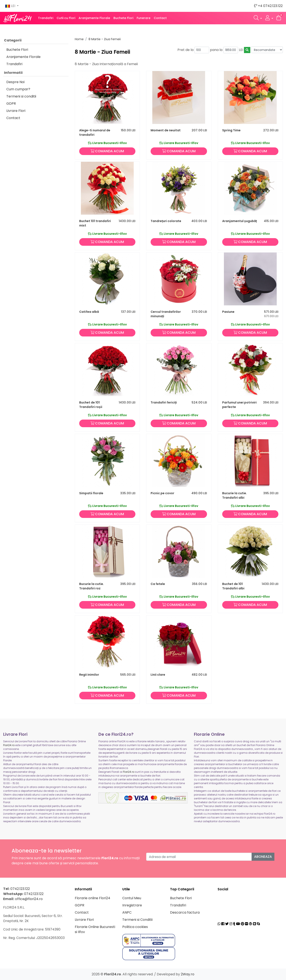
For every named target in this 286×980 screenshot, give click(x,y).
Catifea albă (89, 312)
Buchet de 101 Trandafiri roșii (91, 405)
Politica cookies (135, 927)
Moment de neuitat (166, 130)
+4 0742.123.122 (268, 6)
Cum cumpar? (18, 89)
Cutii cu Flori (66, 18)
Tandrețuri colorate (166, 221)
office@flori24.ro (29, 899)
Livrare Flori (16, 111)
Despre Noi (15, 82)
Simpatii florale (91, 493)
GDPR (11, 104)
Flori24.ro (9, 745)
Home (79, 39)
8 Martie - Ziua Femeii (105, 39)
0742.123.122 (20, 889)
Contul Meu (132, 898)
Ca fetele (158, 584)
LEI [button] (11, 6)
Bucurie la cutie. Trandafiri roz (92, 586)
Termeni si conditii (21, 96)
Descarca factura (185, 912)
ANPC (127, 912)
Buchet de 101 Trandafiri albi (233, 586)
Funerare (144, 18)
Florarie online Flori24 (93, 898)
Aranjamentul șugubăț (240, 221)
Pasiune (228, 312)
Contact (160, 18)
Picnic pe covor (162, 493)
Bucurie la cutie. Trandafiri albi (235, 495)
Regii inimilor (89, 675)
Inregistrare (132, 905)
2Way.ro (188, 974)
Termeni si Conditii (137, 920)
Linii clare (158, 675)
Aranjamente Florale (94, 18)
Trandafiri (46, 18)
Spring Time (231, 130)
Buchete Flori (123, 18)
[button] (258, 18)
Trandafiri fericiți (164, 402)
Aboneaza (263, 857)
